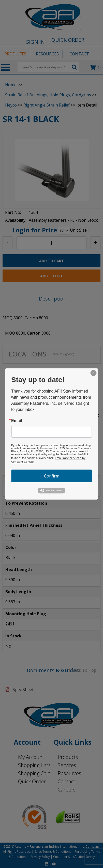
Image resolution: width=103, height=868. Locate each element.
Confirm (52, 476)
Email (17, 421)
